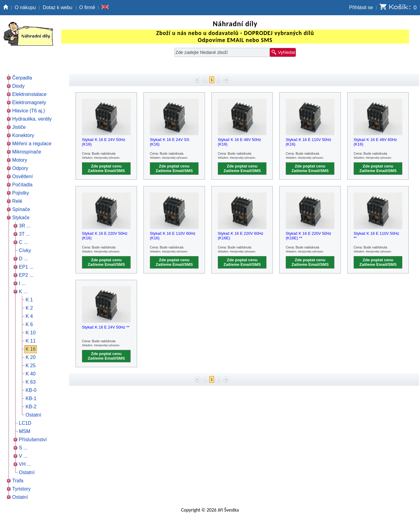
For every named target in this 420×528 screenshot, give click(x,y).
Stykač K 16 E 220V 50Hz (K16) (105, 236)
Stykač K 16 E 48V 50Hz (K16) (239, 142)
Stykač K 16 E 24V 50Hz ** (106, 327)
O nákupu (25, 7)
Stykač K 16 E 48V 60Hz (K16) (375, 142)
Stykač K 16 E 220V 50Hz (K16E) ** (309, 236)
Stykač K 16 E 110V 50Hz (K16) (309, 142)
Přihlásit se (361, 7)
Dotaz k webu (58, 7)
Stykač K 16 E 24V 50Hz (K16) (104, 142)
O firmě (87, 7)
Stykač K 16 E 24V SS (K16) (169, 142)
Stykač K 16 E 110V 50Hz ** (376, 236)
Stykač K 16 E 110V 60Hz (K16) (173, 236)
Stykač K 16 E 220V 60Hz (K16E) (241, 236)
